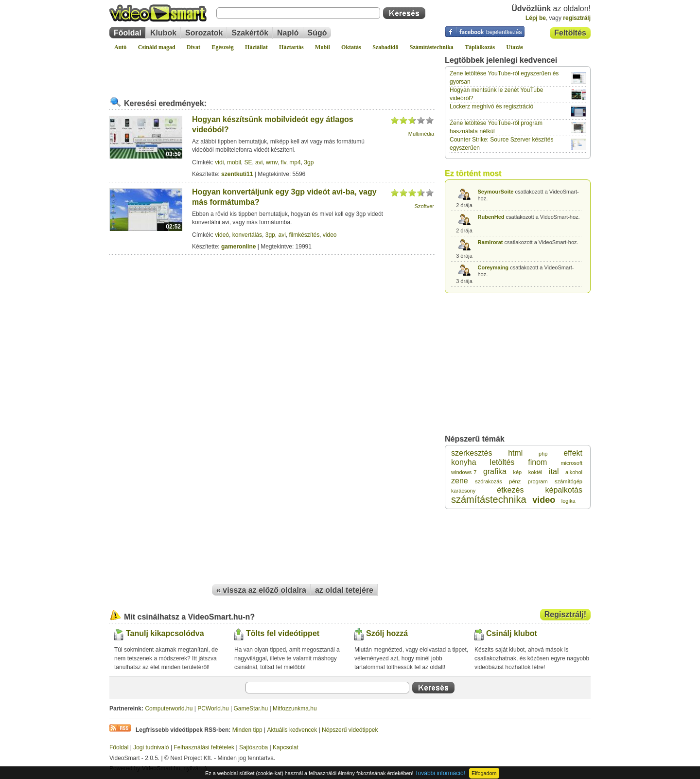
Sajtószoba (254, 747)
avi (259, 162)
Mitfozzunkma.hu (295, 708)
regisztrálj (577, 18)
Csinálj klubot (512, 633)
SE (248, 162)
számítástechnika (489, 499)
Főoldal (128, 33)
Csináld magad (157, 47)
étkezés (510, 490)
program (538, 481)
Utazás (515, 47)
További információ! (440, 773)
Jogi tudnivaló (151, 747)
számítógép (569, 481)
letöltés (502, 462)
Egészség (222, 47)
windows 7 (464, 472)
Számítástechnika (432, 47)
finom (537, 462)
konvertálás (247, 235)
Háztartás (291, 47)
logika (569, 501)
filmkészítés (304, 235)
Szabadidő (385, 47)
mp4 (295, 162)
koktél (535, 472)
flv (284, 162)
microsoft (571, 463)
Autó (120, 47)
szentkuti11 (237, 174)
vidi (219, 162)
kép (517, 472)
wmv (272, 162)
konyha (464, 462)
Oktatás (351, 47)
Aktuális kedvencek (292, 730)
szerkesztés (472, 453)
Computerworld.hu (169, 708)
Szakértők (250, 33)
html (515, 453)
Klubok (163, 33)
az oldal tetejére (344, 590)
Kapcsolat (286, 747)
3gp (309, 162)
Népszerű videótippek (350, 730)
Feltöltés (570, 33)
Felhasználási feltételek (204, 747)
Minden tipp (247, 730)
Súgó (317, 33)
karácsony (463, 491)
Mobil (323, 47)
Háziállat (256, 47)
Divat (193, 47)
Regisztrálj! (565, 614)
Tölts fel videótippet (283, 633)
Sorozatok (204, 33)
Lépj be (536, 18)
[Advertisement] (272, 70)
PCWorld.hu (213, 708)
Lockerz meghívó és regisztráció (491, 106)
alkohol (574, 472)
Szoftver (424, 206)
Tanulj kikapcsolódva (165, 633)
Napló (288, 33)
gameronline (238, 247)
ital (554, 471)
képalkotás (564, 490)
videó (222, 235)
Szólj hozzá (387, 633)
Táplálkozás (480, 47)
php (543, 454)
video (330, 235)
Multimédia (421, 134)
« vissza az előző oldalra (261, 590)
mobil (234, 162)
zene (460, 481)
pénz (515, 481)
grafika (495, 471)
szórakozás (489, 481)
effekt (573, 453)
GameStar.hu (251, 708)
